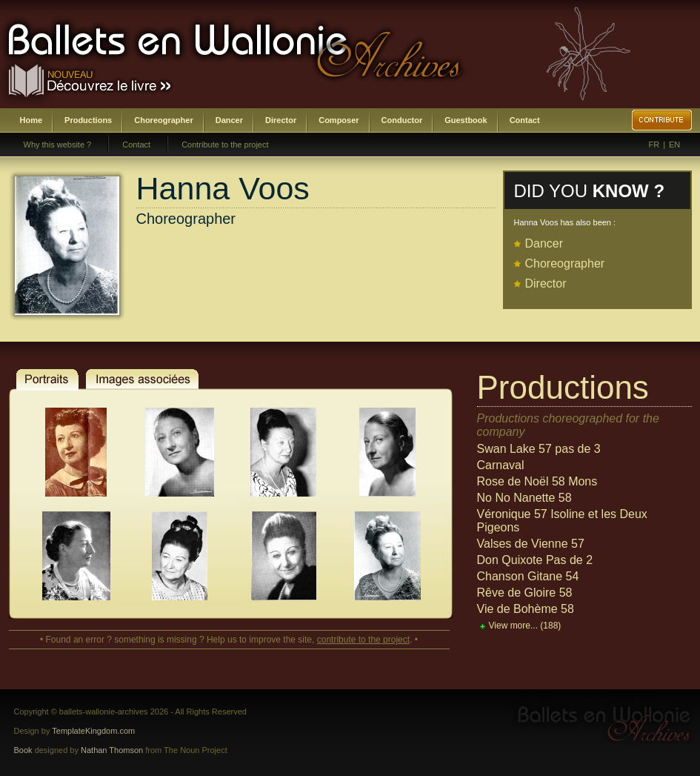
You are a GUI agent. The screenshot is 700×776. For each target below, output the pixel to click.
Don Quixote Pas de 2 (535, 560)
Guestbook (466, 120)
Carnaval (501, 465)
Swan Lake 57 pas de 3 (539, 449)
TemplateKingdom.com (93, 731)
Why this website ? (58, 145)
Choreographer (163, 120)
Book (23, 750)
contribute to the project (363, 640)
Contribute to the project (225, 145)
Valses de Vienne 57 (531, 544)
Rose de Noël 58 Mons (537, 481)
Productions (88, 120)
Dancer (229, 120)
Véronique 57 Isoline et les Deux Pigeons (562, 521)
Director (281, 120)
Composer (339, 120)
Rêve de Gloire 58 (525, 593)
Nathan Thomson (112, 750)
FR (654, 145)
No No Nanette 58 (524, 498)
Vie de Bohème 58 (526, 609)
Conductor (402, 120)
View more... (525, 626)
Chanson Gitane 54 (528, 576)
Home (31, 120)
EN (674, 145)
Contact (525, 120)
